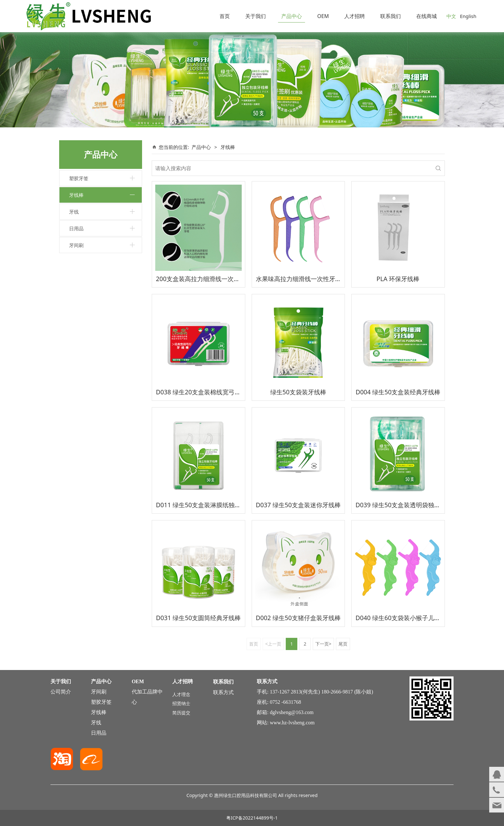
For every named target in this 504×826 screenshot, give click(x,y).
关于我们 (256, 16)
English (468, 16)
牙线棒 (76, 195)
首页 (225, 16)
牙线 (74, 212)
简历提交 (181, 713)
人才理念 (181, 694)
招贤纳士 (181, 703)
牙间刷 (76, 245)
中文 (451, 16)
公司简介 (61, 692)
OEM (323, 16)
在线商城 (427, 16)
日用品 (76, 228)
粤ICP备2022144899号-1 (252, 818)
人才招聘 (355, 16)
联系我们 (391, 16)
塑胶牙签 (79, 178)
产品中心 (292, 16)
